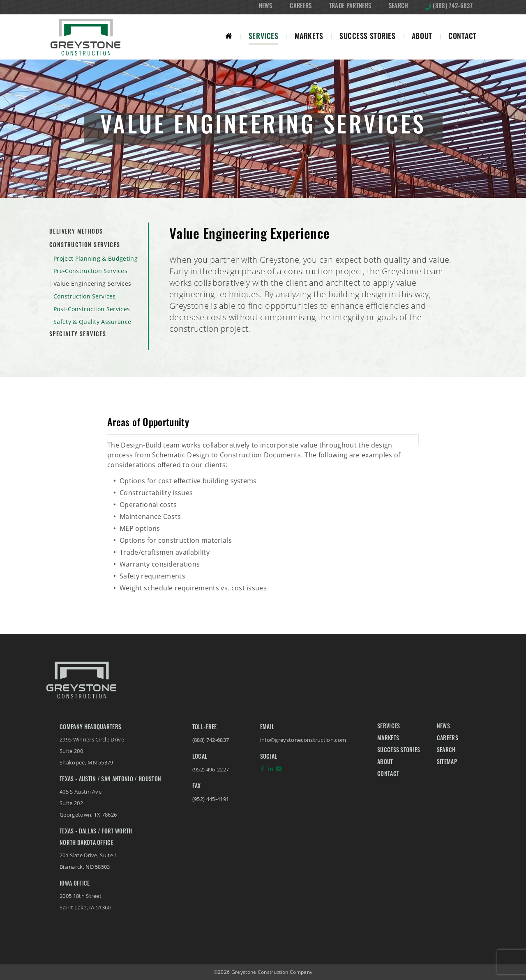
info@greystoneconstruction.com (303, 740)
